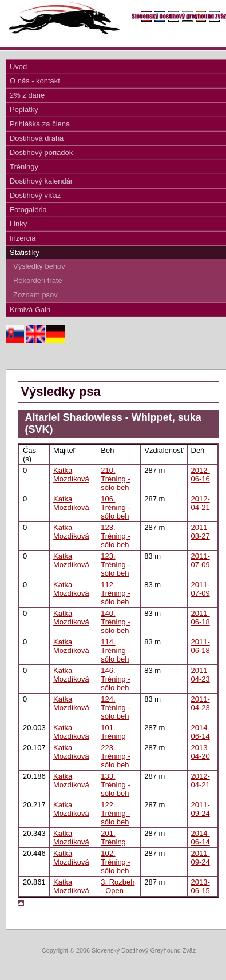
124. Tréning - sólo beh (115, 708)
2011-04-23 (201, 675)
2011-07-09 (201, 560)
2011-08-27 (201, 532)
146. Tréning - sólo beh (115, 679)
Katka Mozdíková (71, 475)
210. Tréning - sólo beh (115, 479)
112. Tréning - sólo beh (115, 593)
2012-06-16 (201, 475)
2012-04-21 (201, 503)
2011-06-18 (201, 618)
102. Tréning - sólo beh (115, 862)
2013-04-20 (201, 752)
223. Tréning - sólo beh (115, 756)
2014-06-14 (201, 732)
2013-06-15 (201, 886)
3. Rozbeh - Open (118, 886)
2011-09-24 (201, 809)
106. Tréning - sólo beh (115, 507)
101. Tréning (113, 732)
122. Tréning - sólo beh (115, 813)
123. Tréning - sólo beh (115, 536)
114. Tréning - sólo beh (115, 650)
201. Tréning (113, 838)
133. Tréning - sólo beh (115, 785)
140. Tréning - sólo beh (115, 622)
